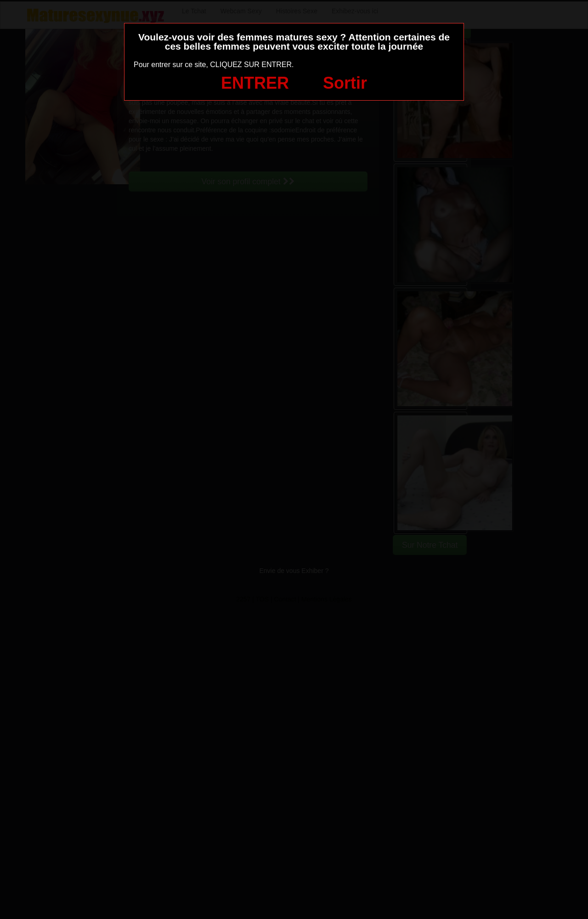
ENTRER (255, 83)
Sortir (345, 83)
